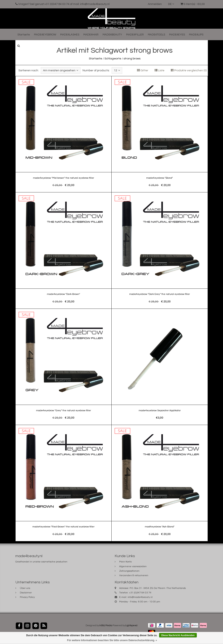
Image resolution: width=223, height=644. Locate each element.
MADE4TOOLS (156, 35)
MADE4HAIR (91, 35)
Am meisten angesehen (61, 70)
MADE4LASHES (70, 35)
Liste (160, 70)
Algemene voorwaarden (133, 566)
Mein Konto (125, 562)
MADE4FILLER (135, 35)
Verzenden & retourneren (134, 575)
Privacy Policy (27, 597)
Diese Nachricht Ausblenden (178, 635)
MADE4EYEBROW (45, 35)
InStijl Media (106, 625)
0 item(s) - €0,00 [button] (193, 4)
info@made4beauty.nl (140, 597)
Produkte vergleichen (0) (189, 70)
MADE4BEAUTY (112, 35)
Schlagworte (113, 59)
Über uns (25, 588)
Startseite (24, 35)
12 (117, 70)
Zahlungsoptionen (129, 571)
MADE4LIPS (196, 35)
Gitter (143, 70)
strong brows (132, 59)
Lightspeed (131, 625)
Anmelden (155, 4)
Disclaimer (26, 593)
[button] (19, 46)
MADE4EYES (177, 35)
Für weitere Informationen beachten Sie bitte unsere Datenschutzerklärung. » (112, 640)
